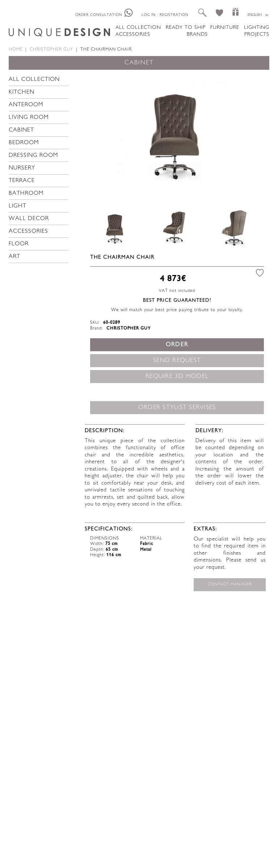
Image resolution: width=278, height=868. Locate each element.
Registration (174, 15)
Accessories (133, 35)
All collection (138, 28)
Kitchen (22, 92)
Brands (197, 35)
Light (18, 206)
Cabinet (21, 130)
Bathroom (26, 194)
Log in (149, 15)
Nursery (22, 168)
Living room (29, 118)
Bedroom (24, 143)
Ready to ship (186, 28)
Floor (19, 244)
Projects (257, 35)
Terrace (22, 181)
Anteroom (26, 105)
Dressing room (33, 156)
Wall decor (29, 219)
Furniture (225, 28)
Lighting (257, 28)
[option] (174, 135)
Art (14, 257)
